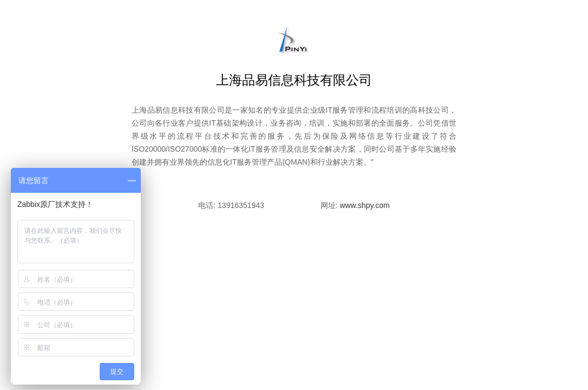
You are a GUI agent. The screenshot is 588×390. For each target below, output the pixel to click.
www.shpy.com (364, 205)
